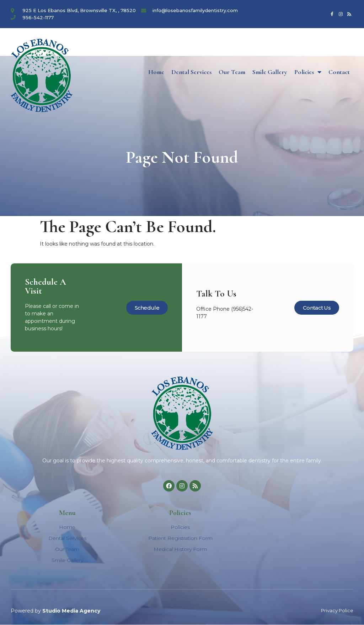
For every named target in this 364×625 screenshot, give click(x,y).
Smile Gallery (270, 72)
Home (156, 72)
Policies (308, 72)
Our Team (232, 72)
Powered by (55, 611)
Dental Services (191, 72)
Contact (339, 72)
